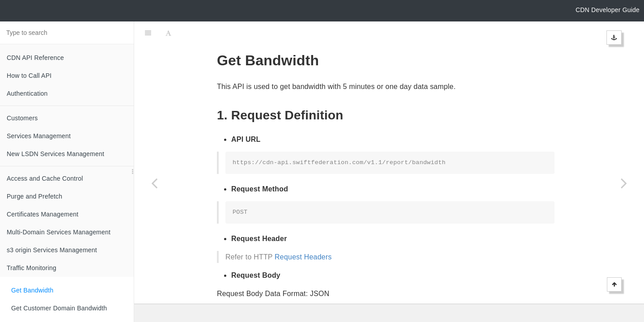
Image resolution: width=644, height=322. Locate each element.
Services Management (39, 136)
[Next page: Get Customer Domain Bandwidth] (624, 183)
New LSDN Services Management (55, 154)
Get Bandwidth (32, 290)
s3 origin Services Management (52, 250)
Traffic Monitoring (32, 268)
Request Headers (303, 235)
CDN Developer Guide (608, 10)
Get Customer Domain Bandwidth (59, 308)
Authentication (27, 93)
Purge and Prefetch (34, 196)
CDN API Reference (35, 58)
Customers (22, 118)
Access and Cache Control (45, 178)
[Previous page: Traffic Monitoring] (154, 183)
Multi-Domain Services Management (59, 232)
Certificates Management (42, 214)
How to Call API (29, 76)
